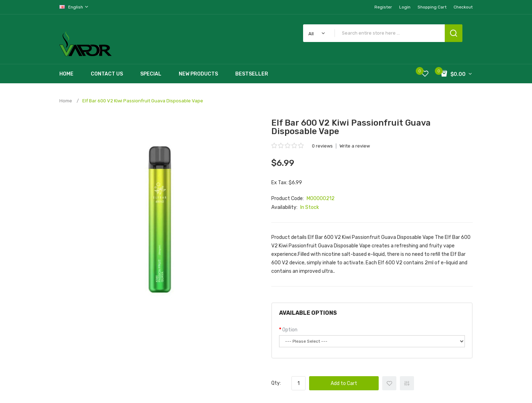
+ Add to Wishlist (389, 383)
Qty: (276, 383)
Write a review (355, 146)
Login (405, 7)
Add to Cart (344, 383)
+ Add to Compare (407, 383)
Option (290, 330)
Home (66, 101)
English (74, 7)
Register (383, 7)
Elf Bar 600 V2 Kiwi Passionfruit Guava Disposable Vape (143, 101)
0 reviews (322, 146)
